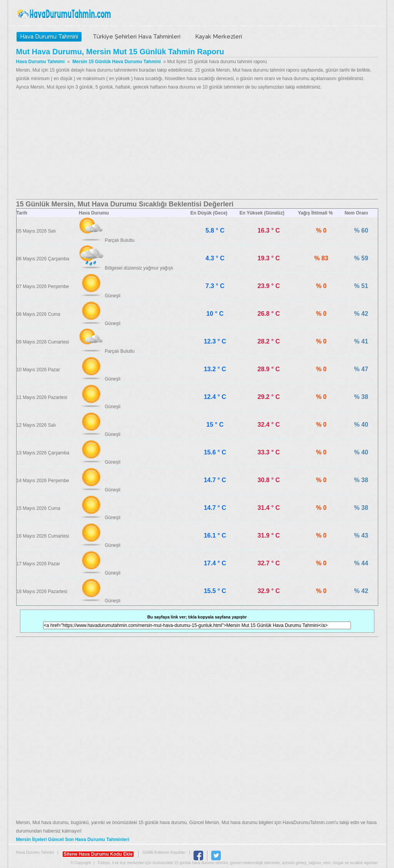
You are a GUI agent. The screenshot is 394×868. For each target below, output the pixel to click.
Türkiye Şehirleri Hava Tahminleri (137, 37)
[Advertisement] (197, 145)
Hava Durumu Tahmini (65, 14)
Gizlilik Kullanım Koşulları (164, 852)
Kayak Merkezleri (219, 37)
